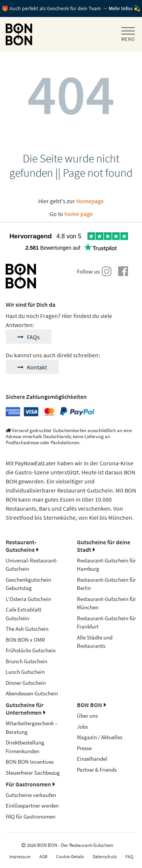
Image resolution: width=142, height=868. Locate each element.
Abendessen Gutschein (32, 693)
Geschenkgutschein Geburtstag (28, 584)
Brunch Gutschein (27, 661)
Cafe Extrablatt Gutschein (23, 614)
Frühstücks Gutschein (31, 650)
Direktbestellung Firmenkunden (25, 747)
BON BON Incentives (30, 762)
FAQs (29, 337)
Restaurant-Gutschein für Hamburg (106, 565)
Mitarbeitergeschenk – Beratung (32, 727)
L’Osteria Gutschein (28, 599)
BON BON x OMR (25, 640)
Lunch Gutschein (25, 672)
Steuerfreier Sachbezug (33, 773)
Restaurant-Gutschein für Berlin (106, 584)
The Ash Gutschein (27, 629)
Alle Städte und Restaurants (95, 642)
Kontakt (32, 367)
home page (79, 214)
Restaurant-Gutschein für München (106, 603)
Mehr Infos (121, 8)
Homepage (90, 201)
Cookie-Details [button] (70, 856)
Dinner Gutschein (26, 683)
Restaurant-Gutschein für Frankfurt (106, 622)
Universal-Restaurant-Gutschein (32, 565)
